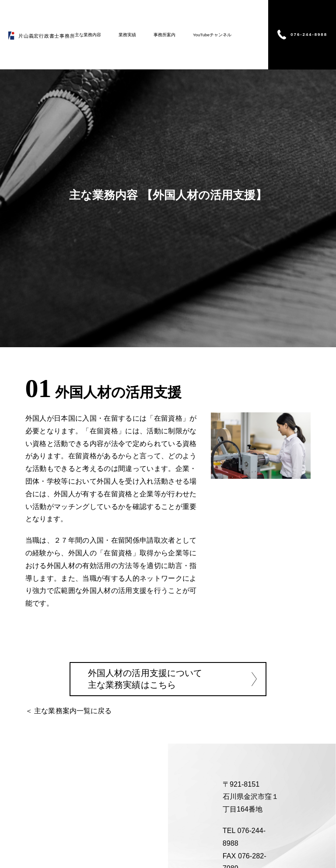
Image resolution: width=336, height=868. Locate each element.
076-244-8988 (309, 34)
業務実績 (127, 35)
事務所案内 (164, 35)
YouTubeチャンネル (212, 35)
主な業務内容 (88, 35)
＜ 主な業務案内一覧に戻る (69, 710)
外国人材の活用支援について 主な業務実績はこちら (145, 678)
